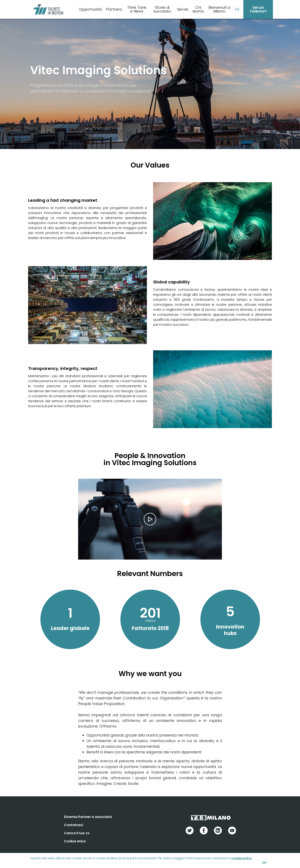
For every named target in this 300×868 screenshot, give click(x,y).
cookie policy (241, 858)
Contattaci (73, 825)
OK (264, 863)
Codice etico (75, 841)
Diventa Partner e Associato (88, 817)
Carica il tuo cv (77, 833)
